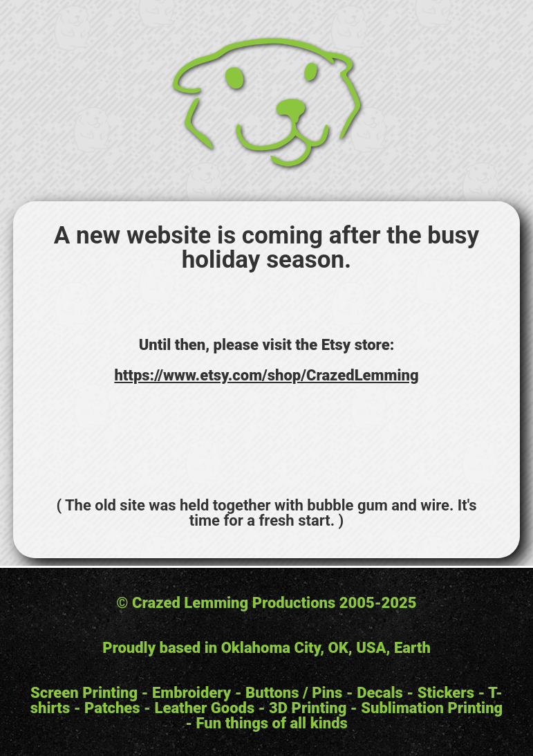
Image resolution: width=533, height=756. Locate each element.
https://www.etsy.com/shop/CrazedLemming (266, 375)
